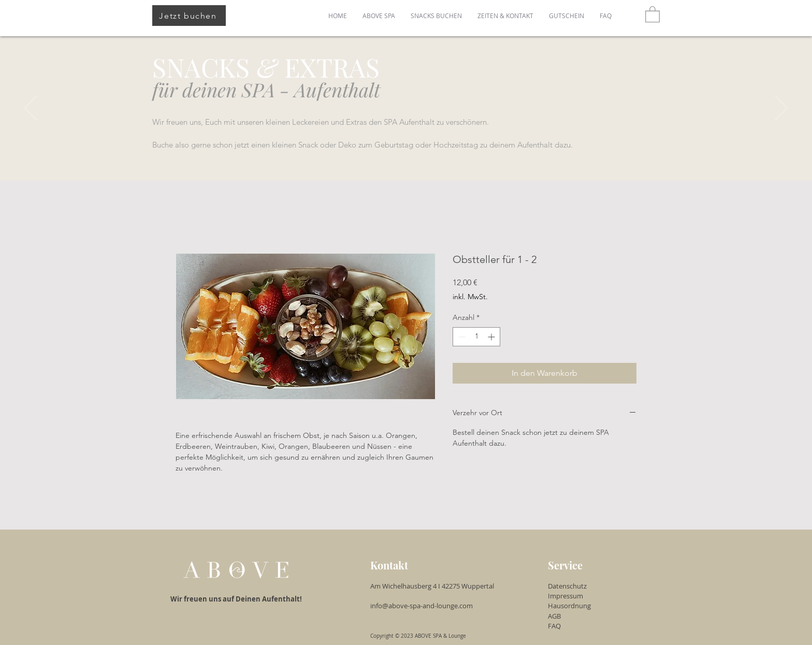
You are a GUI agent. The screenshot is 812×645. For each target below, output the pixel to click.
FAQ (554, 626)
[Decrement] (461, 337)
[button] (653, 14)
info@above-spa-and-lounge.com (423, 606)
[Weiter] (781, 109)
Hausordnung (569, 606)
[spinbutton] (476, 337)
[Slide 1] (406, 155)
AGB (554, 616)
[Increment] (492, 337)
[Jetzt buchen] (189, 16)
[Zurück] (31, 109)
